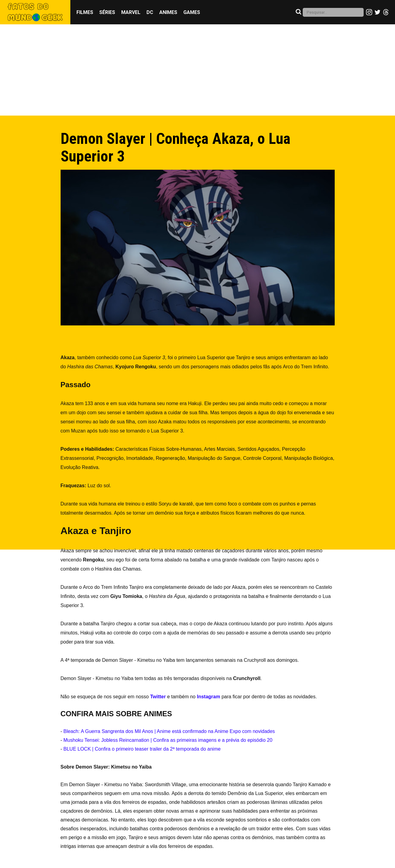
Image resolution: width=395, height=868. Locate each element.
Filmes (85, 12)
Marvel (131, 12)
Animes (168, 12)
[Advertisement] (198, 70)
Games (192, 12)
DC (150, 12)
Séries (107, 12)
